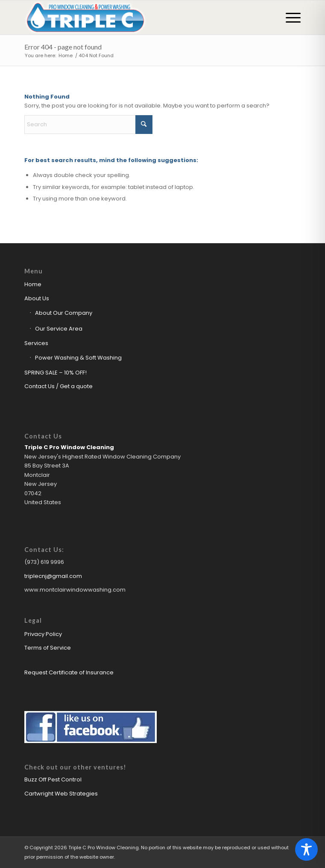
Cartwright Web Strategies (61, 794)
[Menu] (289, 17)
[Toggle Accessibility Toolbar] (306, 849)
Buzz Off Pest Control (53, 779)
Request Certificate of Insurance (69, 672)
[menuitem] (289, 17)
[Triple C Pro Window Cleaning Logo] (135, 17)
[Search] (88, 125)
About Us (37, 298)
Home (33, 284)
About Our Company (64, 313)
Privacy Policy (43, 634)
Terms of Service (48, 648)
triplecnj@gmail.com (53, 576)
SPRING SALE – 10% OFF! (56, 373)
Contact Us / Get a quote (59, 386)
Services (36, 343)
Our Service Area (59, 329)
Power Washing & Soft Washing (78, 358)
